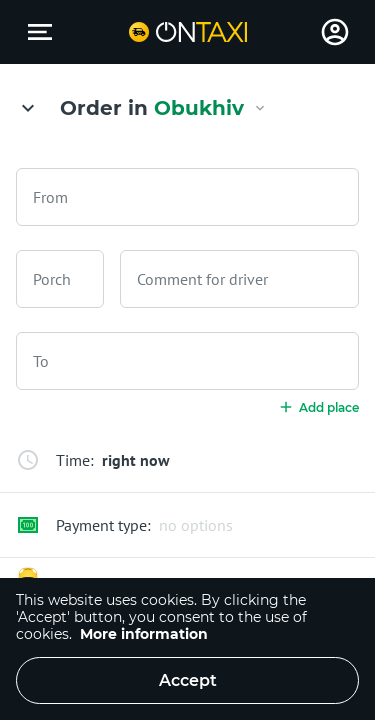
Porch (52, 279)
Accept (188, 680)
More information (144, 634)
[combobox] (187, 197)
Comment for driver (202, 279)
